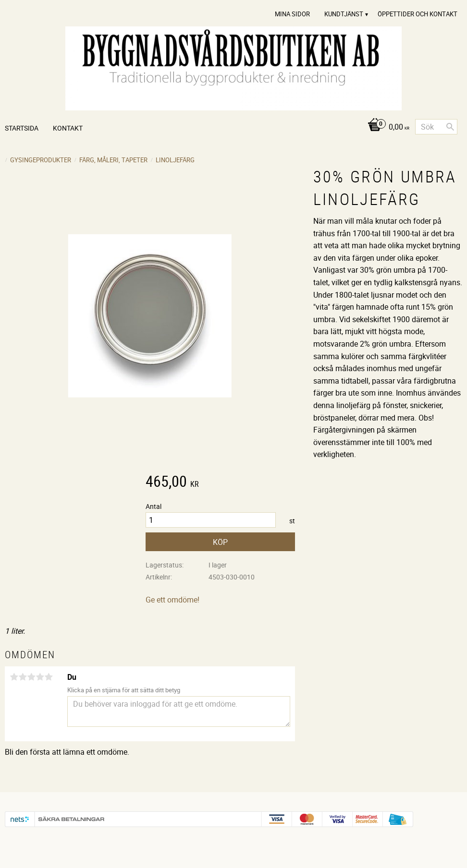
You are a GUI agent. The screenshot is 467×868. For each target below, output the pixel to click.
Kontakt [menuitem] (68, 128)
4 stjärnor (40, 677)
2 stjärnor (23, 677)
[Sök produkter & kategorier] (436, 127)
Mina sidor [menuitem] (292, 14)
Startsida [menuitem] (22, 128)
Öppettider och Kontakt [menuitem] (418, 14)
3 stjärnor (31, 677)
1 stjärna (14, 677)
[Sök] (450, 127)
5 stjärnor (49, 677)
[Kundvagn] (386, 127)
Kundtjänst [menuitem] (344, 14)
